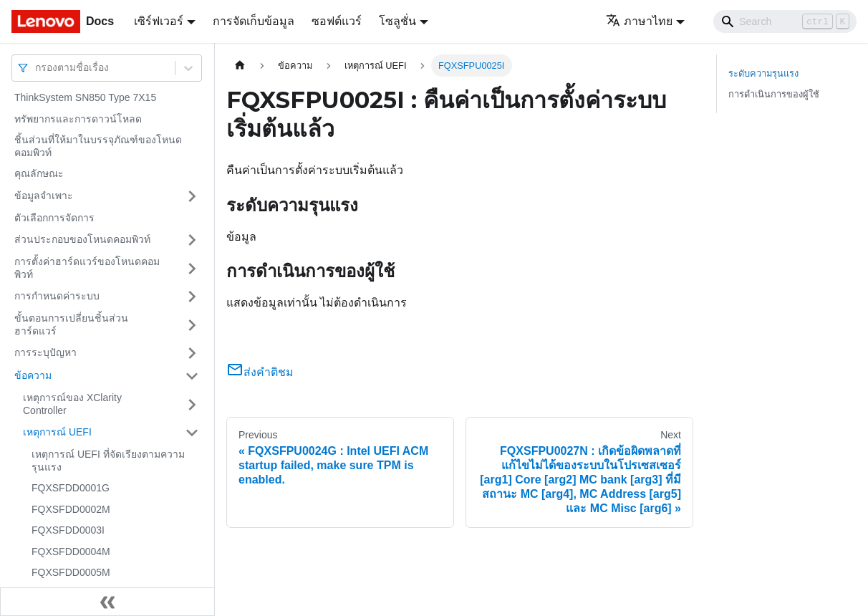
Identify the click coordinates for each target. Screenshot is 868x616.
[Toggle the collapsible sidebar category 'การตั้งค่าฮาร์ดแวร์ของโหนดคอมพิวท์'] (192, 268)
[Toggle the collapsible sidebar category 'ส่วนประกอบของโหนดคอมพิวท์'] (192, 240)
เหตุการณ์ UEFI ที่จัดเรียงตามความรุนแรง (108, 461)
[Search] (785, 21)
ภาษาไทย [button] (639, 21)
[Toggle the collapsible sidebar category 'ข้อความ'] (192, 376)
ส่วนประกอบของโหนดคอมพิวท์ (82, 239)
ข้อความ (33, 375)
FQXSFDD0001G (71, 488)
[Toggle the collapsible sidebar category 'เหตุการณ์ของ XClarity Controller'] (192, 404)
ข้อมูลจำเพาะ (44, 196)
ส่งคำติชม (260, 372)
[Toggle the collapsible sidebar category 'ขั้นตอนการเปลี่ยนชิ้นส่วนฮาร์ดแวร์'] (192, 325)
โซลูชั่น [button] (397, 21)
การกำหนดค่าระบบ (57, 296)
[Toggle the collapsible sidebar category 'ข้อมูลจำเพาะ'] (192, 196)
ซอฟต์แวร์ (337, 21)
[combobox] (37, 68)
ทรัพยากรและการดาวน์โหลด (78, 119)
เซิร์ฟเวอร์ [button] (159, 21)
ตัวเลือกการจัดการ (54, 218)
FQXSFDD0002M (71, 509)
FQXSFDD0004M (71, 552)
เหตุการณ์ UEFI (57, 432)
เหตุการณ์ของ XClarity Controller (72, 404)
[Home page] (240, 66)
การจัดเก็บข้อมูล (254, 21)
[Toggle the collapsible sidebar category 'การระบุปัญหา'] (192, 353)
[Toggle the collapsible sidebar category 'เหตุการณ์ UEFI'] (192, 433)
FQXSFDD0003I (68, 530)
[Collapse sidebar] (107, 602)
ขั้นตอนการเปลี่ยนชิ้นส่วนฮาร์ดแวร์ (71, 324)
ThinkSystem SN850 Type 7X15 (85, 97)
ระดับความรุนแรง (763, 73)
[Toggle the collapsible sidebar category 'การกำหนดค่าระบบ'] (192, 297)
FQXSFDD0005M (71, 572)
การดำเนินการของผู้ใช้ (774, 94)
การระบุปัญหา (45, 352)
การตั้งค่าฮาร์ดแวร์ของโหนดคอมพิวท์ (87, 268)
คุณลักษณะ (39, 173)
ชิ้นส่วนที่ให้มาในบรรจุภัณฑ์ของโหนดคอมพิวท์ (98, 146)
